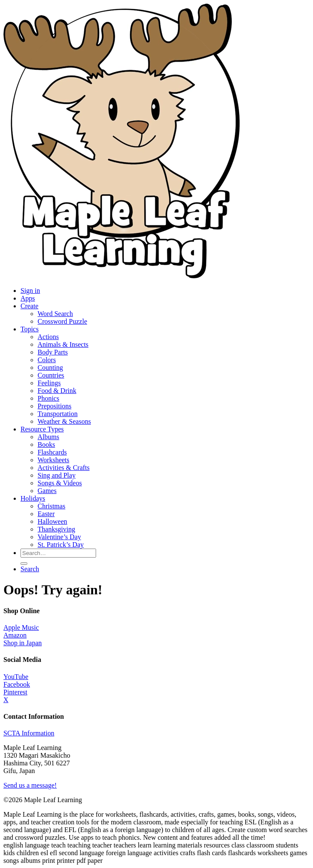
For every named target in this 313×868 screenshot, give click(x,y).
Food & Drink (57, 391)
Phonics (48, 398)
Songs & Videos (60, 483)
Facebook (17, 684)
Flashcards (52, 452)
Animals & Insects (63, 344)
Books (46, 444)
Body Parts (53, 352)
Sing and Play (57, 475)
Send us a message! (30, 785)
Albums (48, 437)
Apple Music (21, 627)
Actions (48, 337)
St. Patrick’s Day (61, 545)
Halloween (52, 521)
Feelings (49, 383)
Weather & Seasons (64, 421)
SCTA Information (29, 733)
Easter (46, 514)
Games (47, 491)
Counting (50, 368)
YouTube (16, 677)
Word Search (55, 314)
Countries (51, 375)
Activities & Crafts (64, 468)
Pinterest (15, 692)
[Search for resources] (58, 553)
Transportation (58, 414)
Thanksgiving (56, 529)
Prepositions (54, 406)
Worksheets (53, 460)
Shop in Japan (23, 643)
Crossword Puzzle (62, 321)
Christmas (51, 506)
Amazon (15, 635)
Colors (47, 360)
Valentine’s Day (59, 537)
